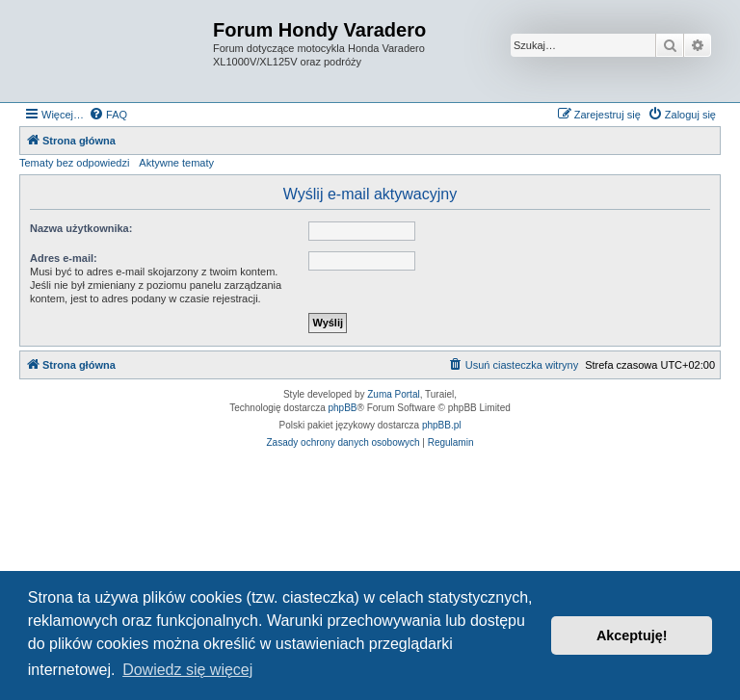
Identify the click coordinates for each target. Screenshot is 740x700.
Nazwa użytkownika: (81, 228)
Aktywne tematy (176, 163)
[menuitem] (108, 115)
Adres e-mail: (64, 258)
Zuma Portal (393, 394)
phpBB (343, 408)
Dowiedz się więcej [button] (187, 670)
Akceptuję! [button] (632, 635)
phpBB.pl (442, 425)
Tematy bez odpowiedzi (74, 163)
